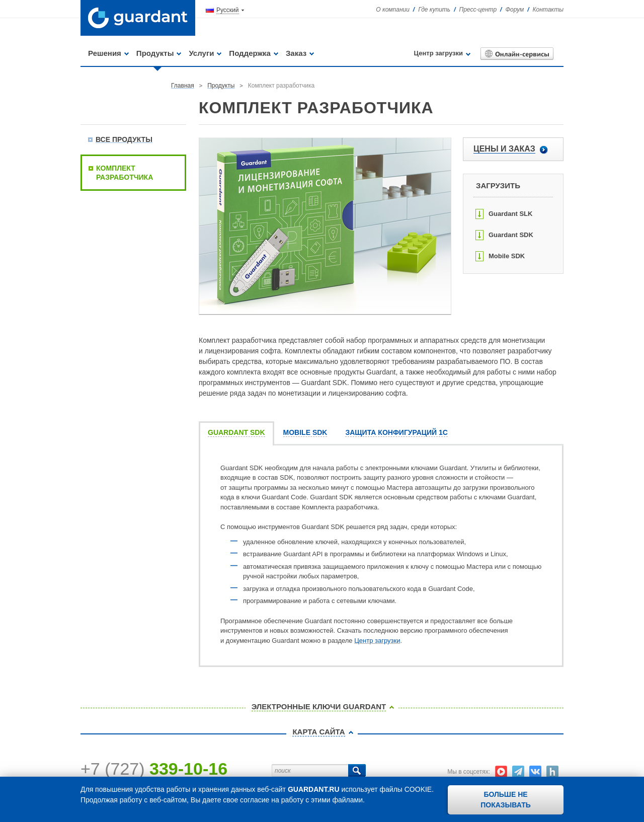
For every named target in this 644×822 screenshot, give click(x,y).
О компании (393, 10)
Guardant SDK (511, 235)
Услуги (201, 53)
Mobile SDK (507, 256)
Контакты (548, 10)
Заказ (296, 53)
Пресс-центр (478, 10)
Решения (105, 53)
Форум (514, 10)
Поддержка (250, 53)
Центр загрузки (438, 53)
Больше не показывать (506, 800)
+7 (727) (154, 769)
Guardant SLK (510, 214)
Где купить (434, 10)
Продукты (155, 53)
